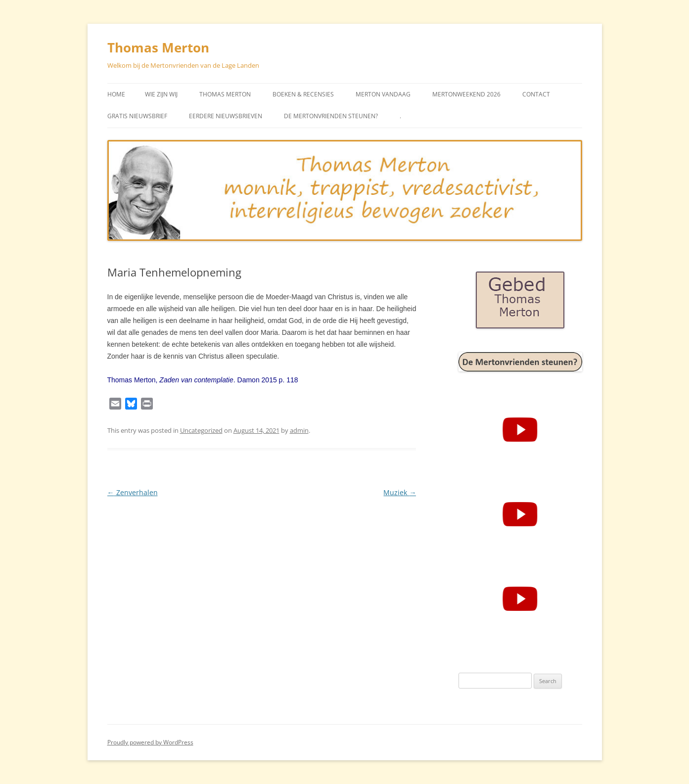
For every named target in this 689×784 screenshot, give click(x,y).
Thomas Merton (158, 47)
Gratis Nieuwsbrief (137, 116)
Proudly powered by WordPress (150, 742)
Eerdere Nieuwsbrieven (226, 116)
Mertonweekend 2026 (466, 94)
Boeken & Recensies (303, 94)
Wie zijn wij (161, 94)
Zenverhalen (133, 492)
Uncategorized (201, 430)
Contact (536, 94)
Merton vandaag (383, 94)
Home (116, 94)
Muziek (400, 492)
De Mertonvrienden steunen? (331, 116)
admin (299, 430)
